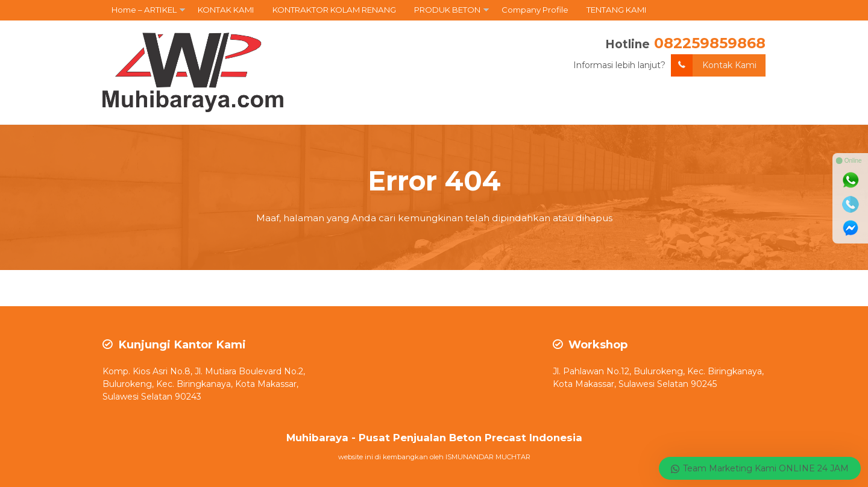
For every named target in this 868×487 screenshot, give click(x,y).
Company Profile (535, 10)
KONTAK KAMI (226, 10)
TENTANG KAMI (617, 10)
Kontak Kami (714, 65)
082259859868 (710, 43)
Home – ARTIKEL (144, 10)
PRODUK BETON (447, 10)
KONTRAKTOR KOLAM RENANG (334, 10)
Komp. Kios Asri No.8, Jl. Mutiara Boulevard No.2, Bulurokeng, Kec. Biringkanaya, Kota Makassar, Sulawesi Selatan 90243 (204, 384)
